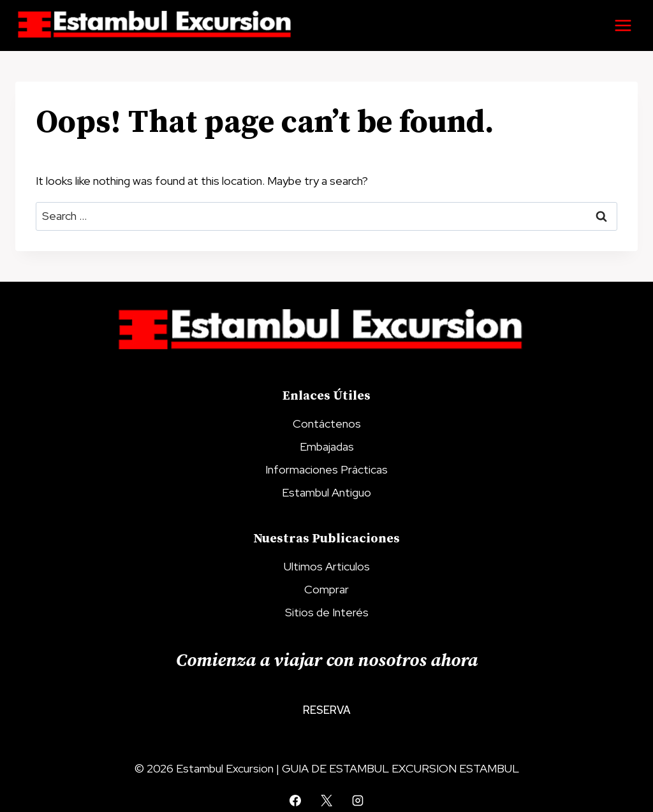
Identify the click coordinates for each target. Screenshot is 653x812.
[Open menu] (623, 25)
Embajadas (327, 446)
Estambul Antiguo (326, 492)
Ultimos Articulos (327, 566)
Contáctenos (327, 424)
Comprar (326, 589)
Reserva (327, 710)
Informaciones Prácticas (326, 469)
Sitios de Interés (327, 612)
